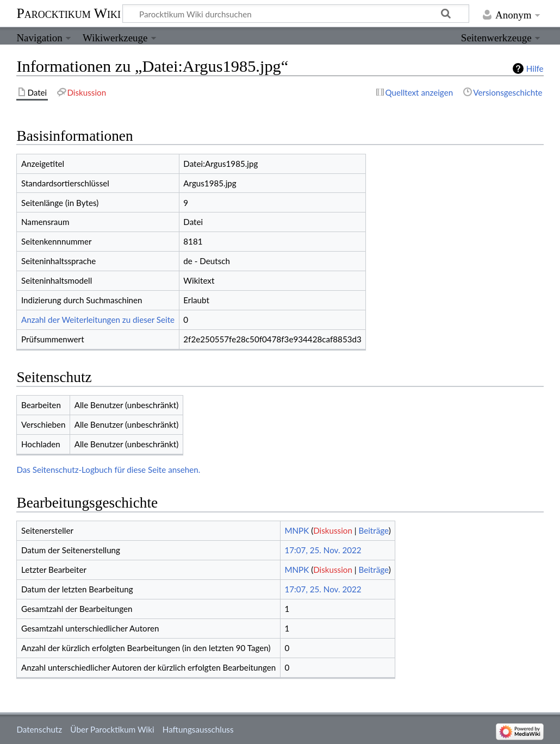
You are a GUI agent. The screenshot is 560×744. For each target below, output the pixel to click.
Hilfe (535, 68)
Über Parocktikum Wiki (112, 729)
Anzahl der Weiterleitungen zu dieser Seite (98, 320)
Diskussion (333, 530)
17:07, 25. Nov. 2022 (323, 550)
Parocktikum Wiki (69, 12)
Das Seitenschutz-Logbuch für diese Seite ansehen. (108, 470)
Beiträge (374, 530)
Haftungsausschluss (198, 729)
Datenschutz (39, 729)
